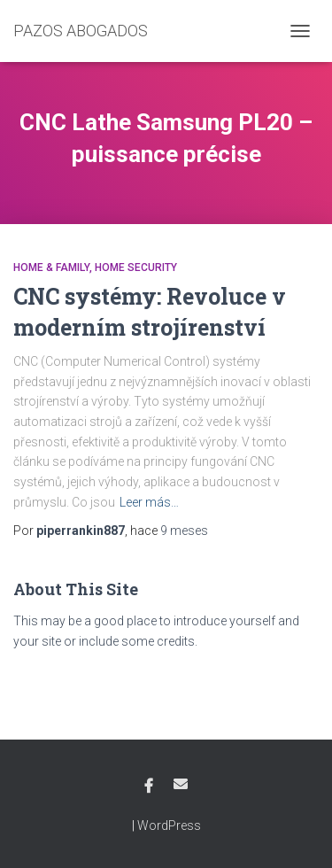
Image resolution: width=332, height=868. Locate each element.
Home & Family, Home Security (95, 267)
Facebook (149, 787)
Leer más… (149, 502)
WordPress (169, 825)
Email (181, 784)
